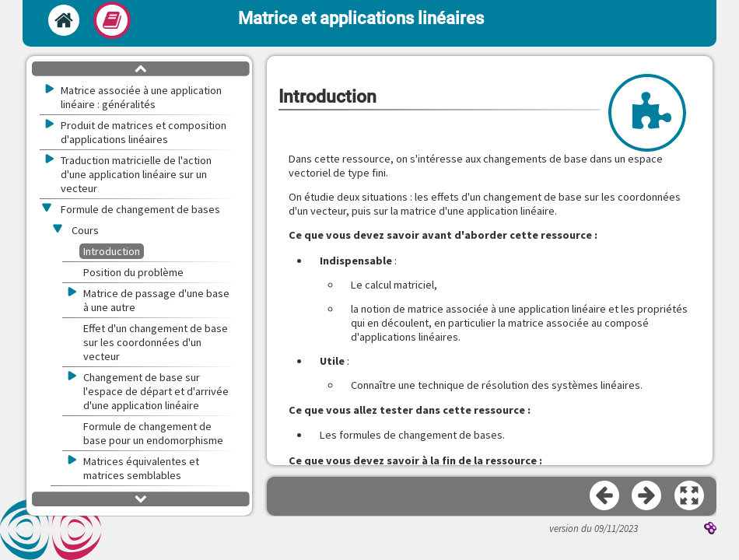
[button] (690, 496)
